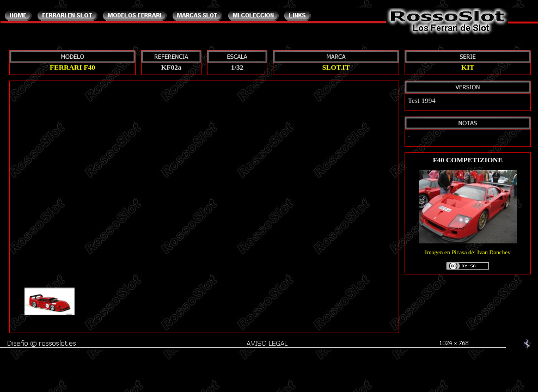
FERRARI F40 (72, 67)
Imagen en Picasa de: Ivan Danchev (467, 260)
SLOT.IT (336, 67)
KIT (468, 67)
